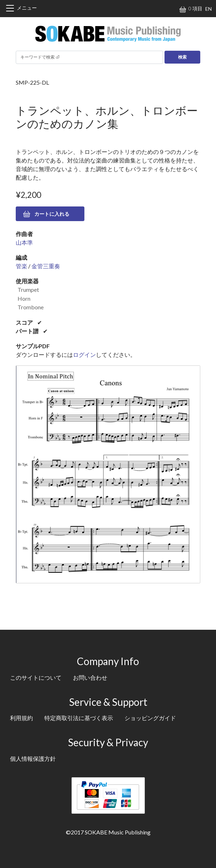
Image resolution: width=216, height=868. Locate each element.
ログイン (84, 355)
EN (208, 9)
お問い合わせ (90, 677)
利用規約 (21, 718)
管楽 (21, 266)
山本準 (24, 242)
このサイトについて (36, 677)
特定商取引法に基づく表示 (79, 718)
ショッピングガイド (150, 718)
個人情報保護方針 (33, 759)
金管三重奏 (46, 266)
